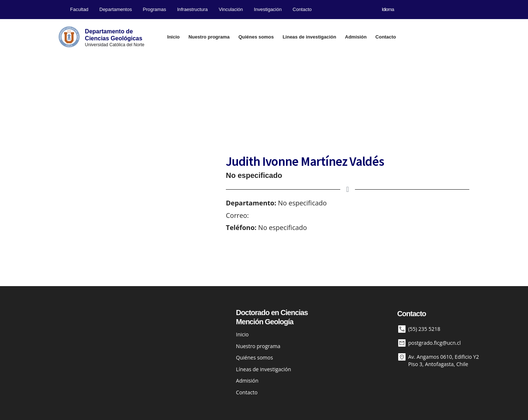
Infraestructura (192, 9)
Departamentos (116, 9)
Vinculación (231, 9)
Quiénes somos (256, 37)
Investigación (268, 9)
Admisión (356, 37)
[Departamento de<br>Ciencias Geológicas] (69, 37)
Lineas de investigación (309, 37)
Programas (155, 9)
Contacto (302, 9)
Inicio (173, 37)
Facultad (79, 9)
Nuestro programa (209, 37)
